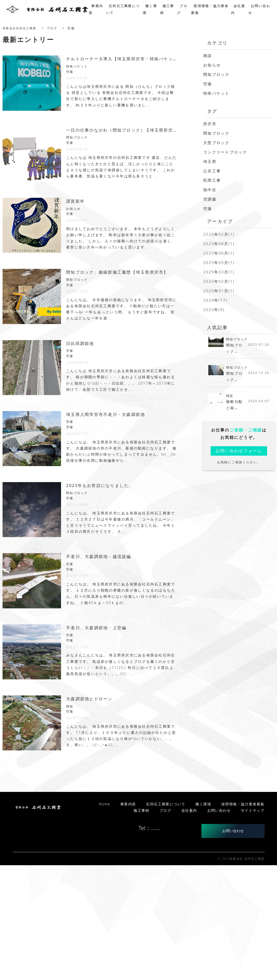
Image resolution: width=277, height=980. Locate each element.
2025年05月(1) (219, 262)
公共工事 (212, 171)
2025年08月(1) (219, 244)
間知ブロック (216, 74)
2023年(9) (214, 310)
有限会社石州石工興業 (21, 28)
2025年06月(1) (219, 253)
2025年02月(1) (219, 281)
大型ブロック (216, 143)
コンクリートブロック (225, 152)
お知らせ (212, 65)
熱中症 (210, 190)
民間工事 (212, 180)
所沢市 (210, 124)
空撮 (208, 84)
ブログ (165, 925)
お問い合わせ (233, 945)
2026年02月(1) (219, 234)
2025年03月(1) (219, 272)
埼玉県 (210, 161)
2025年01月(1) (219, 291)
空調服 (210, 199)
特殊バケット (216, 93)
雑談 (208, 55)
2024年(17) (215, 300)
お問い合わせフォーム (239, 453)
